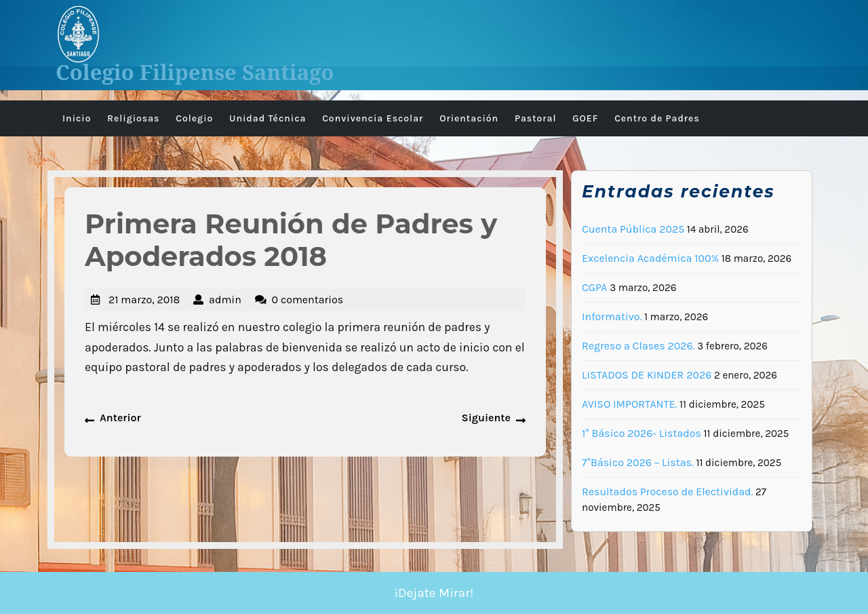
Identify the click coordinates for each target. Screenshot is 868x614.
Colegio (194, 118)
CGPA (595, 287)
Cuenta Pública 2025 (633, 229)
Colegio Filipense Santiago (195, 72)
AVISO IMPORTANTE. (629, 404)
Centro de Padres (657, 118)
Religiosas (133, 118)
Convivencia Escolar (373, 118)
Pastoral (536, 118)
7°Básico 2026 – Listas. (638, 462)
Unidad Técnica (268, 118)
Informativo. (612, 316)
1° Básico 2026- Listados (642, 433)
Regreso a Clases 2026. (638, 346)
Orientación (469, 118)
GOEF (585, 118)
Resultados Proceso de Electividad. (667, 492)
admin (225, 300)
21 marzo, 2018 (144, 300)
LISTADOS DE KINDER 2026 (647, 375)
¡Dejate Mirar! (434, 593)
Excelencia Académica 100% (650, 258)
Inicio (77, 118)
